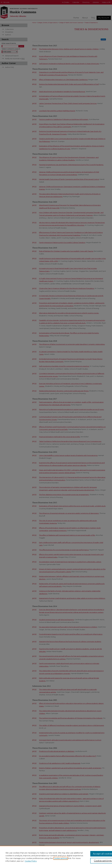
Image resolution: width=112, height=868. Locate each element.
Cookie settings (61, 858)
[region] (56, 857)
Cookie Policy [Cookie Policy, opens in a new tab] (31, 861)
